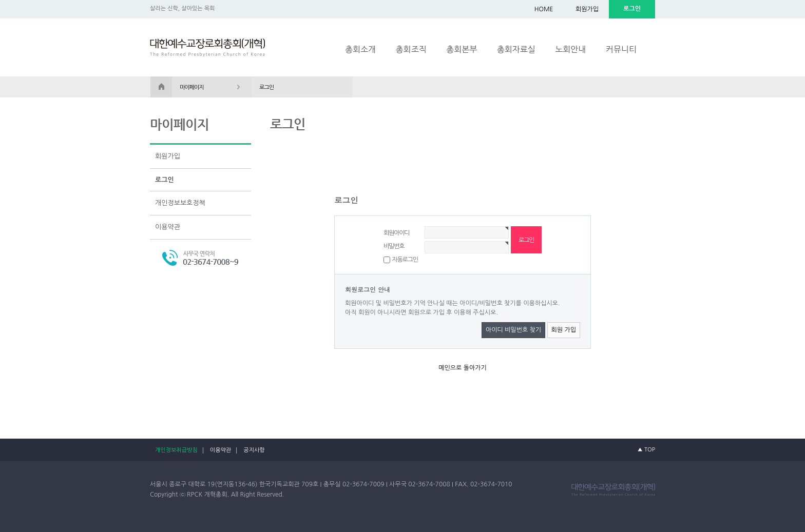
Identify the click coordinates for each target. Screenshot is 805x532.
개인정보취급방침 (176, 450)
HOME (544, 9)
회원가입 (587, 9)
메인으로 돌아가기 (463, 368)
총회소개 (360, 49)
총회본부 (462, 49)
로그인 (165, 180)
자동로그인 (405, 260)
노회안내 (570, 49)
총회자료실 (516, 49)
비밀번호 (394, 246)
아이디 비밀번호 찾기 (513, 330)
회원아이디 (396, 233)
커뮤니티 (621, 49)
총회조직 (411, 49)
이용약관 (168, 227)
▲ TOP (646, 450)
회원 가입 (564, 330)
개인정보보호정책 (180, 203)
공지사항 (254, 450)
